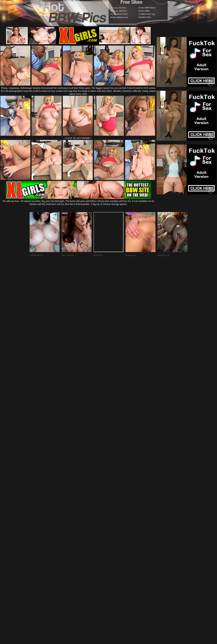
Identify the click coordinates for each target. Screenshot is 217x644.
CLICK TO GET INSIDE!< (78, 138)
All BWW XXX (120, 14)
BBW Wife (146, 17)
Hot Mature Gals (121, 17)
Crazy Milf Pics (120, 11)
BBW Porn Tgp (148, 14)
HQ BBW (146, 11)
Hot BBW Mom (148, 8)
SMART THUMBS (116, 547)
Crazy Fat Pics (120, 8)
